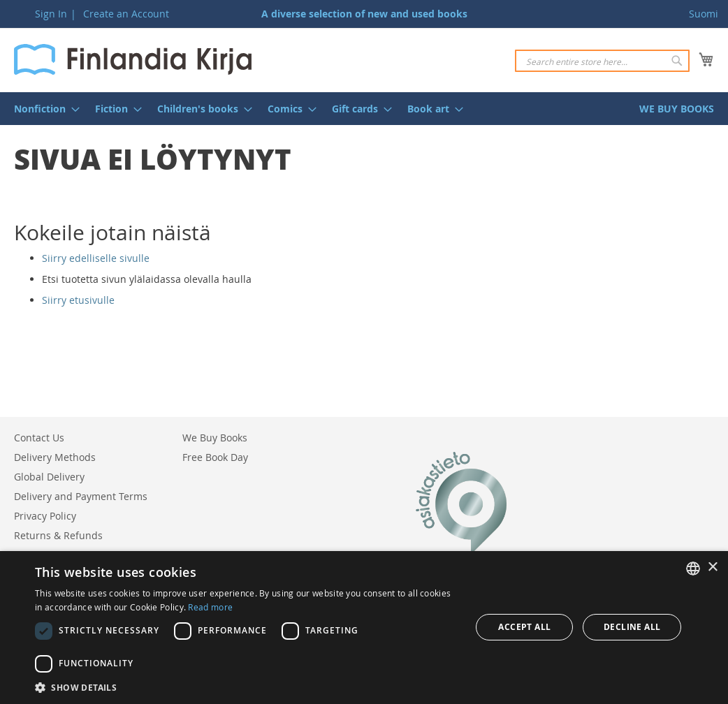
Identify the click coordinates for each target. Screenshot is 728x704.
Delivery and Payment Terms (81, 496)
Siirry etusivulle (78, 300)
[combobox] (602, 61)
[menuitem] (43, 109)
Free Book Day (215, 457)
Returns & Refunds (58, 535)
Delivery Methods (55, 457)
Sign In (51, 14)
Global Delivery (49, 477)
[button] (247, 687)
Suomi (704, 14)
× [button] (712, 567)
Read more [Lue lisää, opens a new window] (210, 607)
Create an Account (126, 14)
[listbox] (693, 569)
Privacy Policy (45, 516)
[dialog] (364, 628)
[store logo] (133, 59)
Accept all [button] (524, 627)
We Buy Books (215, 438)
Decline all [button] (632, 627)
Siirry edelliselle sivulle (96, 258)
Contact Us (39, 438)
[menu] (364, 109)
